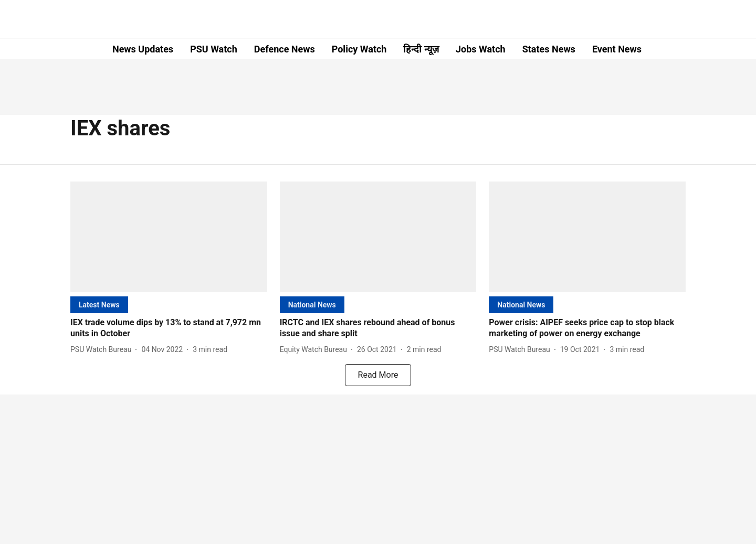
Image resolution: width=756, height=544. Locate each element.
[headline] (169, 328)
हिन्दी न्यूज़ (421, 49)
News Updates (143, 49)
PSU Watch (214, 49)
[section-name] (99, 305)
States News (549, 49)
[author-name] (103, 350)
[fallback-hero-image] (169, 237)
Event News (617, 49)
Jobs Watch (481, 49)
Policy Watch (359, 49)
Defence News (285, 49)
